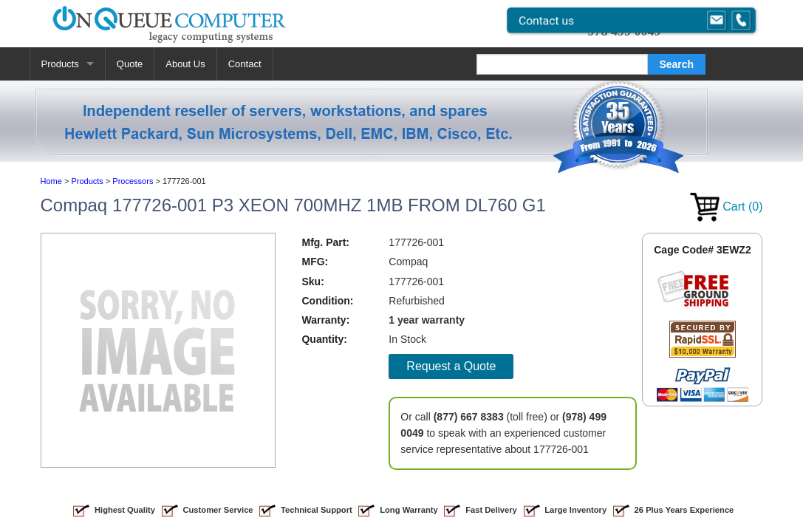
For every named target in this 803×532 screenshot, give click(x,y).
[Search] (563, 64)
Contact (245, 64)
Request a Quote (451, 366)
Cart (727, 207)
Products (60, 64)
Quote (130, 64)
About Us (185, 64)
